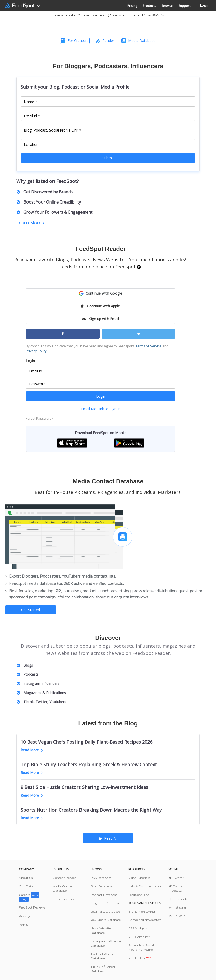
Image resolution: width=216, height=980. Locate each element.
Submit (108, 158)
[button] (101, 293)
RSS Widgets (138, 928)
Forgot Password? (39, 418)
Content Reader (64, 878)
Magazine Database (105, 903)
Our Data (26, 886)
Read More (32, 750)
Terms (23, 924)
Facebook (178, 899)
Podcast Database (104, 895)
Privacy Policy (36, 351)
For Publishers (63, 899)
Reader (105, 41)
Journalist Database (105, 911)
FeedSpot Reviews (32, 907)
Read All (108, 838)
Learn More (30, 223)
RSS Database (101, 878)
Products (149, 6)
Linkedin (177, 916)
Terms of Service (148, 346)
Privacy (24, 916)
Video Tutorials (139, 878)
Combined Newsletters (145, 920)
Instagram (178, 907)
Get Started (31, 610)
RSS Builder (140, 958)
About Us (26, 878)
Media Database (138, 41)
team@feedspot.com (117, 15)
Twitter (176, 878)
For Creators (75, 41)
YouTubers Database (106, 920)
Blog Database (102, 886)
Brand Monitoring (142, 911)
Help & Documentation (145, 886)
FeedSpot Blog (139, 895)
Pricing (132, 6)
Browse (167, 6)
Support (184, 6)
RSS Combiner (139, 937)
